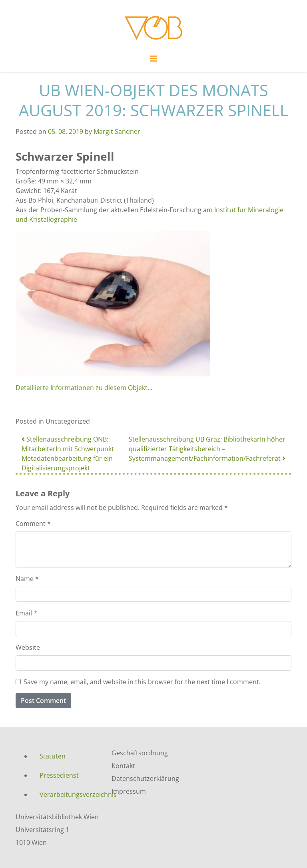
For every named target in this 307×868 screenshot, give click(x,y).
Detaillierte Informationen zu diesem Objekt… (84, 388)
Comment (33, 524)
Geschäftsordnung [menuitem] (140, 753)
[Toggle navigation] (153, 61)
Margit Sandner (117, 131)
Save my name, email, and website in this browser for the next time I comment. (142, 682)
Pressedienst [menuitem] (59, 775)
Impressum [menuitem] (129, 791)
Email (26, 613)
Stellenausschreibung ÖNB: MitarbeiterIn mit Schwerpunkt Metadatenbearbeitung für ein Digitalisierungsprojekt (68, 454)
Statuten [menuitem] (53, 756)
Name (27, 579)
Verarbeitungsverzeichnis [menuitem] (70, 794)
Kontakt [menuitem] (123, 766)
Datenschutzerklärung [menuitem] (145, 778)
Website (28, 647)
